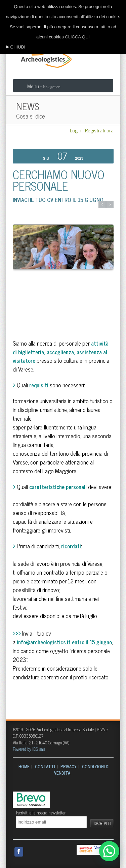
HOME (24, 766)
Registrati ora (99, 130)
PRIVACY (69, 766)
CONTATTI (45, 766)
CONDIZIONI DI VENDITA (82, 770)
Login (76, 130)
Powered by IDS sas (29, 749)
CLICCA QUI (77, 37)
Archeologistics (44, 58)
